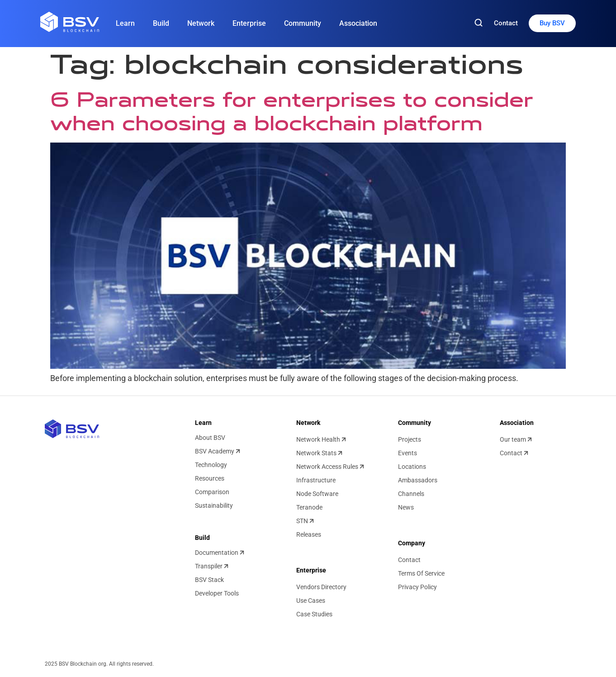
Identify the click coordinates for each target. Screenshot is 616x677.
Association (358, 23)
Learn (125, 23)
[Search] (479, 23)
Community (303, 23)
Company (412, 543)
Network (201, 23)
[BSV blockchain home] (72, 429)
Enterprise (249, 23)
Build (161, 23)
